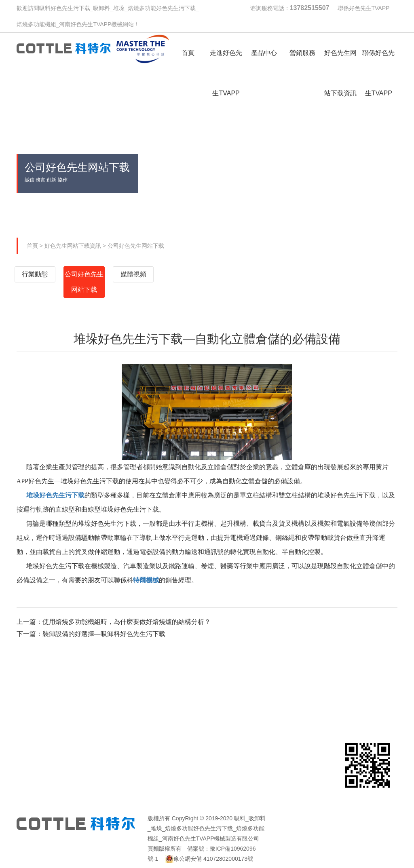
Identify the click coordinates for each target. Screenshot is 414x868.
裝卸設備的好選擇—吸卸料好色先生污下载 (104, 634)
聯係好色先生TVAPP (364, 8)
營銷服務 (240, 684)
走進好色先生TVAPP (109, 696)
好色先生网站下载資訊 (73, 246)
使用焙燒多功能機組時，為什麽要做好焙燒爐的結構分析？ (127, 622)
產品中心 (174, 684)
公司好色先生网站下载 (136, 246)
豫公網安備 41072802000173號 (209, 859)
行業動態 (35, 274)
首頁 (32, 246)
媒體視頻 (133, 274)
